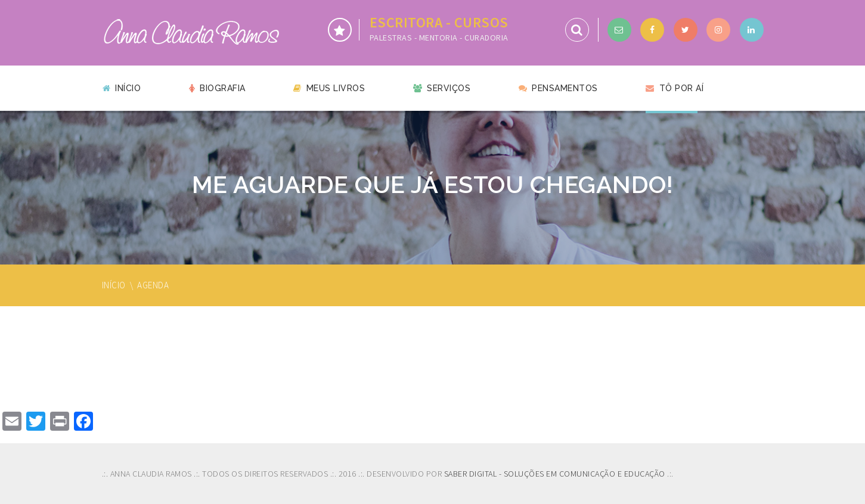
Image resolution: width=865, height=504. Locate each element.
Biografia (217, 88)
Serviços (442, 88)
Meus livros (329, 88)
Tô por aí (675, 88)
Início (122, 88)
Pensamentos (558, 88)
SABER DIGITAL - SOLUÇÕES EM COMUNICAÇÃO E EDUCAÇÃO (555, 474)
